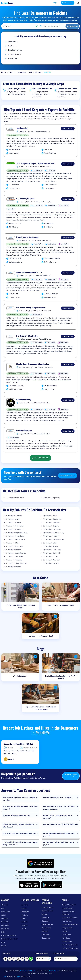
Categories (5, 925)
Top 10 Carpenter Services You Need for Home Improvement (41, 708)
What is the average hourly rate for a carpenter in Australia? (20, 799)
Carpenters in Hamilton (51, 536)
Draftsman (45, 918)
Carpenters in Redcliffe (14, 744)
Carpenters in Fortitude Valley (53, 533)
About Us (5, 905)
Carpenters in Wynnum (51, 563)
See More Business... (40, 458)
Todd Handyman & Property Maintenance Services (35, 163)
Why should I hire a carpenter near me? (16, 815)
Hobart (24, 929)
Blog (3, 908)
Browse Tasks (67, 941)
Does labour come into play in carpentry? (58, 798)
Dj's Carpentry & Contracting (27, 336)
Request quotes (68, 129)
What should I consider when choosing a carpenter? (58, 817)
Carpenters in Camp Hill (14, 523)
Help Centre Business (70, 945)
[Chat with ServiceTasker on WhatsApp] (31, 959)
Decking (45, 914)
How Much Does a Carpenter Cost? (61, 605)
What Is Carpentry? (20, 676)
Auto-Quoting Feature (70, 918)
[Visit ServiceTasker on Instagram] (18, 959)
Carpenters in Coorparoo (14, 529)
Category (12, 73)
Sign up (4, 946)
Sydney (24, 908)
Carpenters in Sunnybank (14, 557)
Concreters (46, 935)
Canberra (25, 925)
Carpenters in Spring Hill (52, 553)
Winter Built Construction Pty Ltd (29, 272)
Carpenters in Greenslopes (15, 536)
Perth (23, 919)
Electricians (46, 938)
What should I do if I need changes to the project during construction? (20, 844)
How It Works (67, 921)
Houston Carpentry (24, 400)
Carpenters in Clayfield (51, 526)
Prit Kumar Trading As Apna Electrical (31, 308)
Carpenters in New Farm (14, 546)
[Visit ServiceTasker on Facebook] (5, 959)
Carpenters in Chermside (14, 526)
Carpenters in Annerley (14, 516)
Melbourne (25, 912)
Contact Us (5, 922)
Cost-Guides (6, 912)
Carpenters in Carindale (51, 523)
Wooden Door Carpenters (15, 498)
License (65, 931)
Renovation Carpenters (52, 498)
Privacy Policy (67, 908)
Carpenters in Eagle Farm (52, 529)
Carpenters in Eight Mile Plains (16, 533)
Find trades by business (10, 939)
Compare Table (67, 928)
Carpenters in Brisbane (14, 567)
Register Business (68, 3)
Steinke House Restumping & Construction (33, 364)
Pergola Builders (48, 911)
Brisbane (38, 73)
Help (3, 932)
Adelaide (25, 922)
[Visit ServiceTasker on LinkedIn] (22, 959)
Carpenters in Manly (13, 543)
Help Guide (66, 938)
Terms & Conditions (69, 905)
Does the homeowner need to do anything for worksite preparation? (59, 808)
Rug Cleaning (46, 928)
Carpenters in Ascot (50, 516)
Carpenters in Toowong (14, 560)
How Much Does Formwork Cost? (41, 636)
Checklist (5, 919)
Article (4, 915)
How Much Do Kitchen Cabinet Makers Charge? (20, 606)
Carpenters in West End (51, 560)
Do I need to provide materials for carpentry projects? (59, 844)
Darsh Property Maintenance (27, 237)
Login (55, 3)
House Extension (48, 907)
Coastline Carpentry (24, 431)
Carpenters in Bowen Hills (52, 519)
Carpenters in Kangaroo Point (53, 540)
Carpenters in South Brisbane (16, 553)
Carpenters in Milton (50, 543)
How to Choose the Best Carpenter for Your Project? (61, 677)
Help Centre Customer (70, 948)
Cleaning (45, 931)
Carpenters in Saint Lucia (52, 550)
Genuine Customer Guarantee (69, 913)
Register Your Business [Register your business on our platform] (66, 959)
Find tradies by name (9, 935)
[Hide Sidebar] (78, 2)
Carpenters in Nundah (51, 546)
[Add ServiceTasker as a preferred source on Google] (40, 863)
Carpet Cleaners (47, 924)
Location (25, 905)
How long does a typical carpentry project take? (60, 824)
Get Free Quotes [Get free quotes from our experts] (43, 959)
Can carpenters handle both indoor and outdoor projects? (60, 835)
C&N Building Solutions (25, 199)
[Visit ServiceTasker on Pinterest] (10, 959)
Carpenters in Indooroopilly (15, 540)
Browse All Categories (70, 924)
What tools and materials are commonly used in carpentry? (20, 808)
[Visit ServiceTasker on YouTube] (27, 959)
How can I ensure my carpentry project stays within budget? (18, 826)
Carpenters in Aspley (13, 519)
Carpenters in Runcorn (13, 550)
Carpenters (22, 73)
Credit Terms (67, 935)
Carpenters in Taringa (51, 557)
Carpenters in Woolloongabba (16, 563)
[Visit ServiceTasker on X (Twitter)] (14, 959)
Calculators (5, 929)
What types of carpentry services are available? (19, 833)
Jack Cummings (22, 128)
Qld (31, 73)
